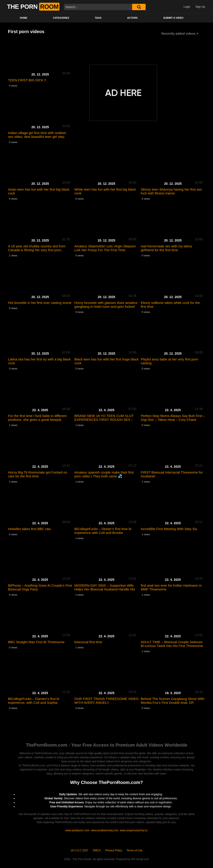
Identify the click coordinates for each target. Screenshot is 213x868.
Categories (61, 18)
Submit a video (173, 18)
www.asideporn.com (78, 830)
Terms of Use (135, 850)
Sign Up (200, 7)
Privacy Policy (114, 850)
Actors (132, 18)
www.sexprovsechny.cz (134, 830)
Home (24, 18)
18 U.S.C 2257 (79, 850)
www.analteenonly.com (105, 830)
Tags (98, 18)
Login (187, 7)
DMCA (97, 850)
